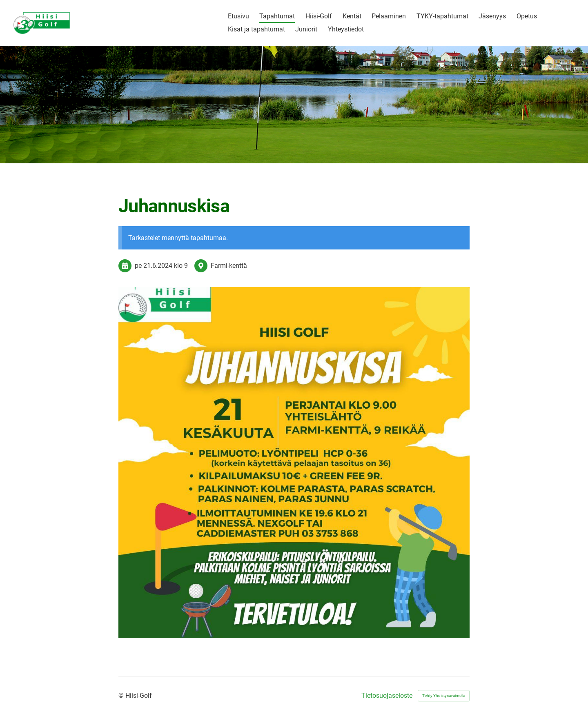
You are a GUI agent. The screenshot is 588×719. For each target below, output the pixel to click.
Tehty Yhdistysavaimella (444, 696)
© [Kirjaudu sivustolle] (122, 696)
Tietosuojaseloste (387, 696)
